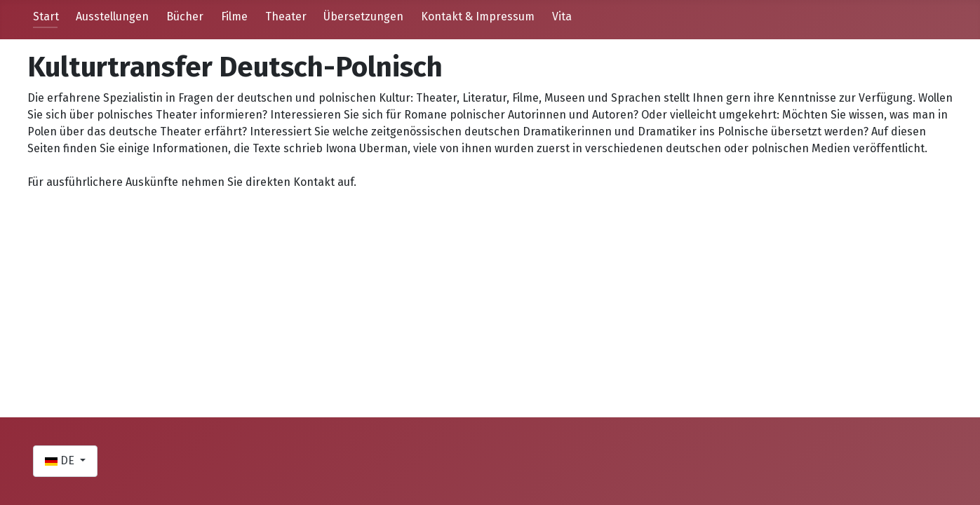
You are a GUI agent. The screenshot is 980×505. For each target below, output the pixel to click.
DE (61, 460)
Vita (562, 16)
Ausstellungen (112, 16)
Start (46, 16)
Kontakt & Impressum (478, 16)
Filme (234, 16)
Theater (286, 16)
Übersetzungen (363, 16)
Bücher (185, 16)
